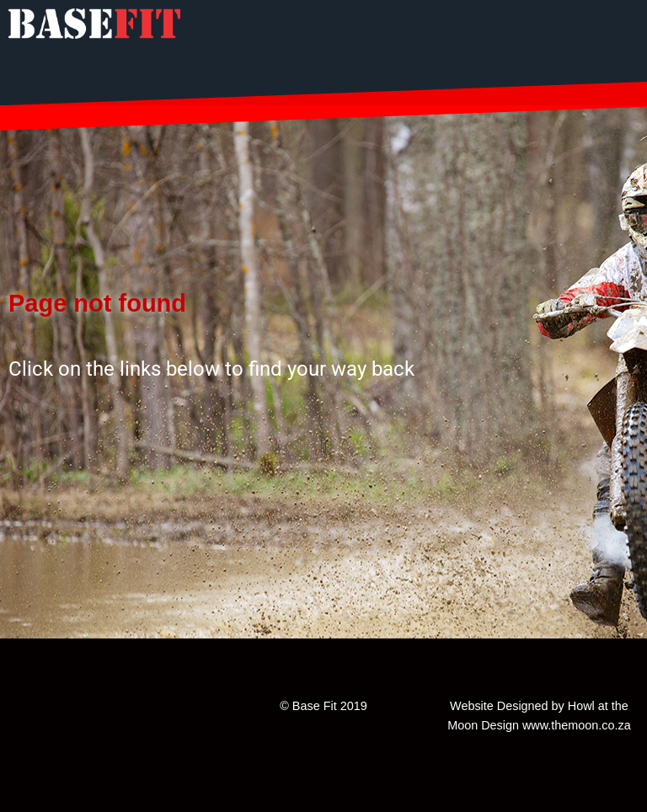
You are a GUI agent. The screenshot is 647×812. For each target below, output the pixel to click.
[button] (323, 446)
